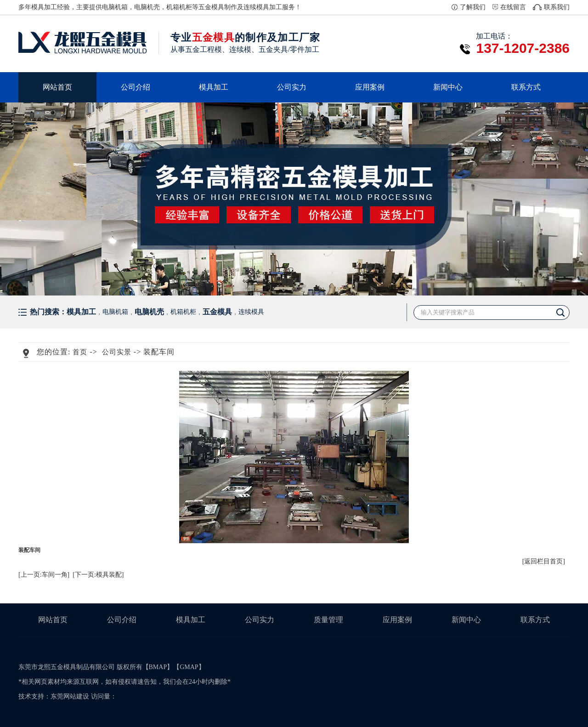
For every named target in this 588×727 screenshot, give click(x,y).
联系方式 (526, 87)
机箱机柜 (179, 7)
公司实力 (292, 87)
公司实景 (117, 352)
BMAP (158, 667)
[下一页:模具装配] (98, 575)
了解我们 (473, 7)
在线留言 (513, 7)
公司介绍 (136, 87)
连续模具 (256, 7)
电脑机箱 (115, 7)
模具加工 (214, 87)
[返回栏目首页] (544, 561)
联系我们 (557, 7)
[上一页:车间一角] (44, 575)
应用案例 (370, 87)
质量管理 (328, 620)
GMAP (189, 667)
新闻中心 (448, 87)
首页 (80, 352)
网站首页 (57, 87)
